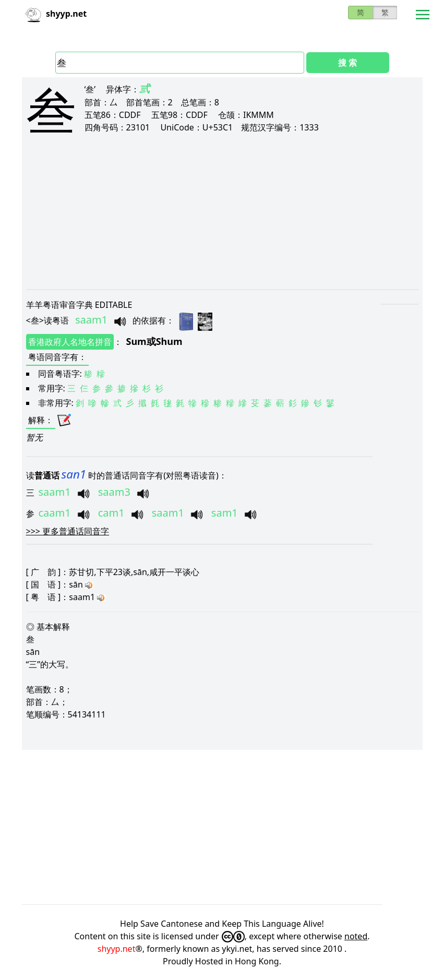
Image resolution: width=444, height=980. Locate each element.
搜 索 (347, 63)
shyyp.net (117, 949)
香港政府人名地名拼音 (70, 342)
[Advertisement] (222, 220)
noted (356, 936)
